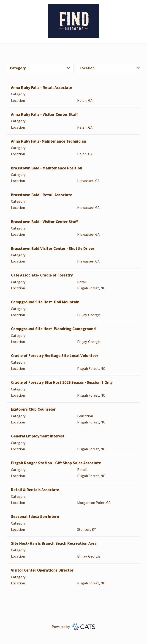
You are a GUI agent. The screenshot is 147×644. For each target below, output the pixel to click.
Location (110, 68)
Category (40, 68)
